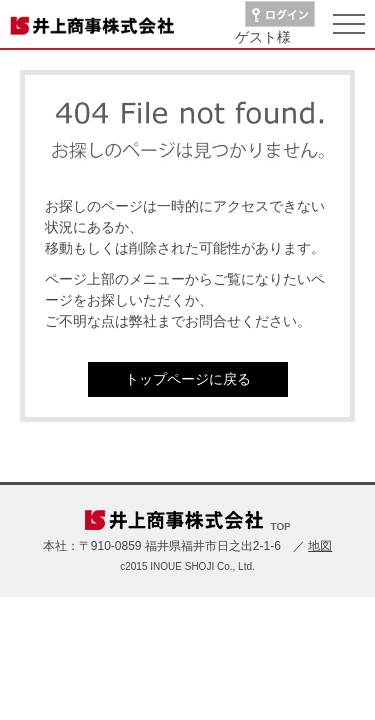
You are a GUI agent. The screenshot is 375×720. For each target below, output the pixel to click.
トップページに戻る (188, 379)
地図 (320, 546)
